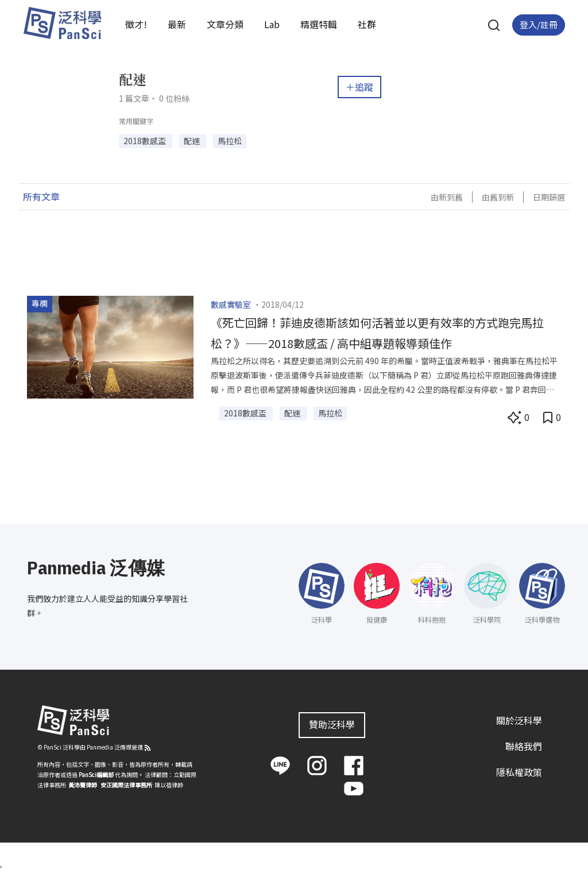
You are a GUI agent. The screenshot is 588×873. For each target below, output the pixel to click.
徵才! (136, 24)
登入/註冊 (539, 24)
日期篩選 (549, 197)
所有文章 (41, 196)
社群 (367, 24)
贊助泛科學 (332, 724)
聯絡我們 (524, 746)
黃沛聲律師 (83, 785)
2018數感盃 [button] (146, 141)
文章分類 (225, 24)
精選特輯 (319, 24)
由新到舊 (447, 197)
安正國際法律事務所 (126, 785)
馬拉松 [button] (230, 141)
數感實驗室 (231, 304)
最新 (177, 24)
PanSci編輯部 (96, 775)
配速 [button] (193, 141)
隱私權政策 (519, 772)
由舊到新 (498, 197)
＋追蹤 (359, 87)
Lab (272, 24)
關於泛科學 (519, 720)
